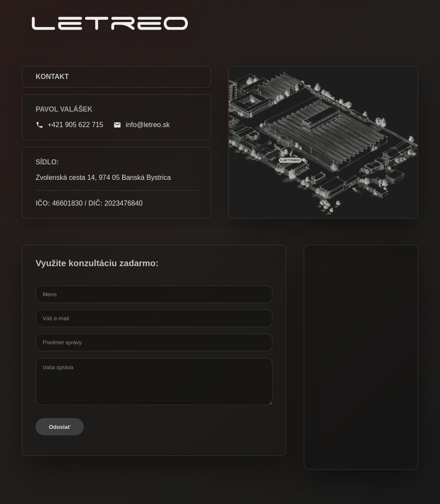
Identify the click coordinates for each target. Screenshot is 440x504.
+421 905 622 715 (69, 125)
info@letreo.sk (142, 125)
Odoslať (60, 427)
